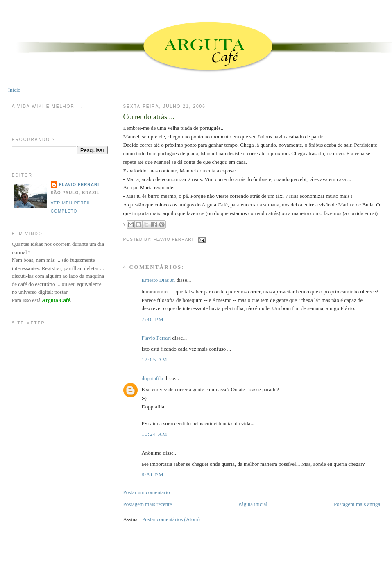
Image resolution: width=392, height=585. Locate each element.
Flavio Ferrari (156, 338)
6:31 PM (152, 475)
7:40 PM (152, 319)
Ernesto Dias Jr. (158, 280)
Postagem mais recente (147, 504)
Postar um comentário (146, 492)
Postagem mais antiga (357, 504)
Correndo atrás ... (149, 117)
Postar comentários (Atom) (171, 519)
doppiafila (152, 378)
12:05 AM (154, 359)
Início (14, 90)
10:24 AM (154, 434)
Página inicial (253, 504)
